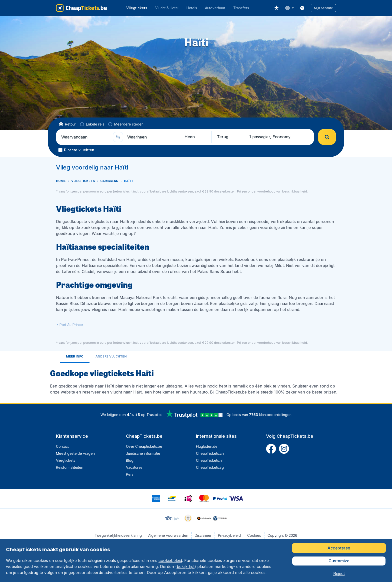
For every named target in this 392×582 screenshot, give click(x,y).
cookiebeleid (170, 560)
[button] (323, 8)
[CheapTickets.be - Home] (81, 8)
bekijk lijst (186, 566)
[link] (302, 8)
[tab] (75, 357)
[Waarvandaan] (85, 137)
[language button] (289, 8)
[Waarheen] (151, 137)
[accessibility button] (276, 8)
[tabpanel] (196, 381)
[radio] (67, 124)
